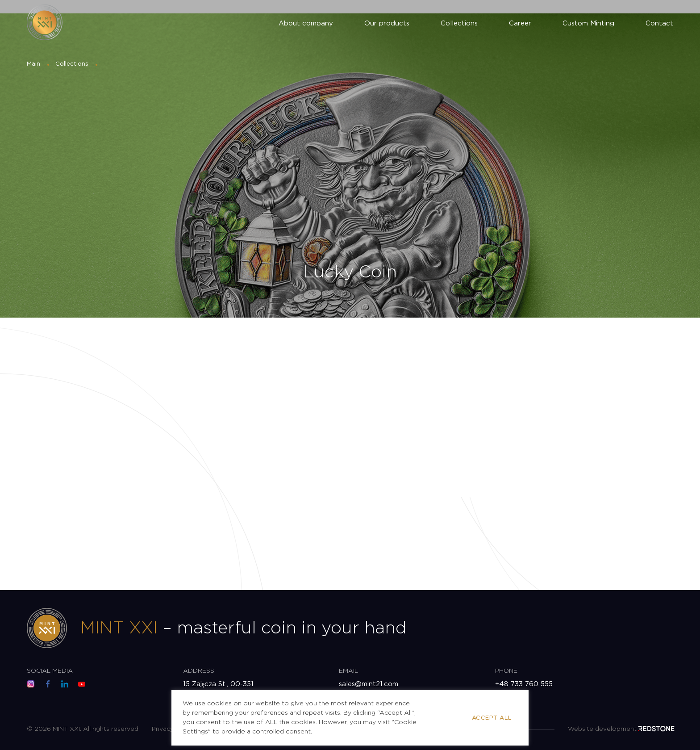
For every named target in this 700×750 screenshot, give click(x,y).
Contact (659, 23)
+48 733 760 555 (524, 684)
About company (306, 23)
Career (520, 23)
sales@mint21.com (369, 684)
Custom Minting (588, 23)
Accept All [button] (492, 718)
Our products (387, 23)
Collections (459, 23)
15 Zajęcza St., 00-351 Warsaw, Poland (219, 689)
